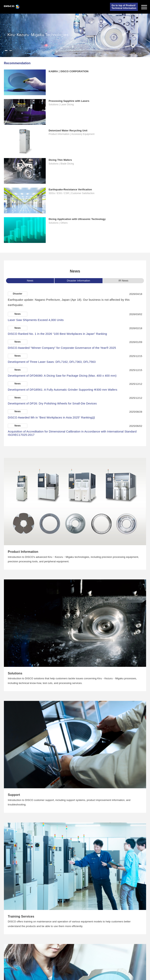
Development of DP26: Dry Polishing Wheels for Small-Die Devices (52, 403)
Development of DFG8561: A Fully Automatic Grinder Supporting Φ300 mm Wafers (62, 390)
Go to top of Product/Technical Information (124, 7)
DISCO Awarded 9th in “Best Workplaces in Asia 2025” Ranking (50, 417)
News (30, 281)
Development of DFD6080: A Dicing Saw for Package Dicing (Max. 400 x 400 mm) (62, 376)
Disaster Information (78, 281)
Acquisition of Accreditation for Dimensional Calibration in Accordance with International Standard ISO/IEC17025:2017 (72, 433)
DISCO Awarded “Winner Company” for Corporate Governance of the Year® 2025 (62, 348)
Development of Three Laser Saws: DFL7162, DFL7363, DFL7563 (52, 362)
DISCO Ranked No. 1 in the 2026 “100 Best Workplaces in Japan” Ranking (57, 334)
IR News (123, 281)
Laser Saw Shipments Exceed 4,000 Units (36, 320)
